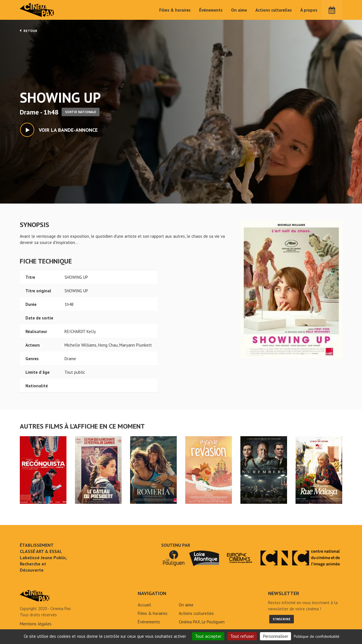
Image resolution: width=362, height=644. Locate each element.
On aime (239, 10)
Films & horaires (175, 10)
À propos (309, 10)
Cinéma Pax (37, 10)
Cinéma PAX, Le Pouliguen (202, 622)
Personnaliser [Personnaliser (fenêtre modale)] (275, 636)
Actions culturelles (274, 10)
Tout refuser (242, 636)
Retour (29, 31)
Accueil (144, 605)
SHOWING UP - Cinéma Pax (35, 596)
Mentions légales (36, 624)
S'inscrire (282, 619)
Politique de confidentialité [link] (317, 636)
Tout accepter (208, 636)
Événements (211, 10)
